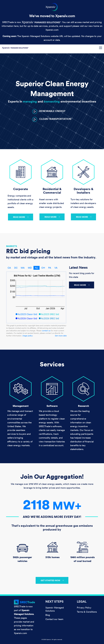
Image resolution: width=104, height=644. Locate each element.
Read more (19, 217)
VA (56, 268)
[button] (49, 111)
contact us (46, 331)
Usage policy (27, 336)
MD (30, 268)
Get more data (61, 336)
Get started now (50, 580)
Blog (48, 615)
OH (43, 268)
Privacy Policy (84, 608)
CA (9, 268)
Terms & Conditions (87, 612)
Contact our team (54, 619)
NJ (37, 268)
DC (16, 268)
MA (23, 268)
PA (50, 268)
